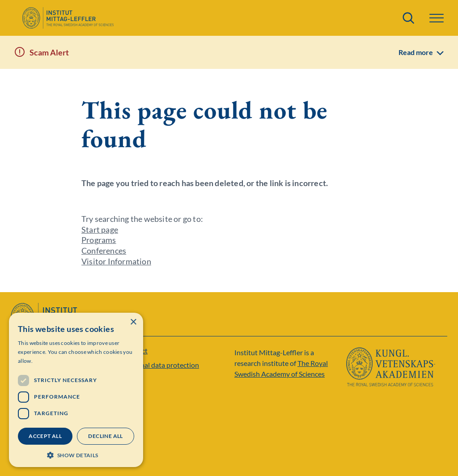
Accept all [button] (45, 436)
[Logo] (68, 18)
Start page (100, 229)
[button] (437, 18)
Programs (99, 240)
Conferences (104, 251)
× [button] (133, 322)
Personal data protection (161, 365)
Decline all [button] (105, 436)
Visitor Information (116, 261)
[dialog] (76, 390)
